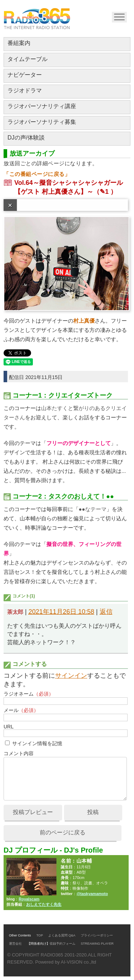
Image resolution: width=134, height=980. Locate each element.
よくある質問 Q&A (62, 935)
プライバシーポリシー (97, 935)
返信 (106, 612)
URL (9, 727)
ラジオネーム (29, 694)
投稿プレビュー (33, 812)
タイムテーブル (28, 59)
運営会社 (15, 944)
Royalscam (29, 899)
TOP (40, 935)
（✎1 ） (105, 192)
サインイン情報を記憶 (37, 743)
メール (21, 710)
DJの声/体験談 (26, 138)
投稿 (93, 812)
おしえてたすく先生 (44, 904)
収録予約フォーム (63, 944)
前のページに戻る (63, 832)
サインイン (71, 676)
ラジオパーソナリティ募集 (42, 122)
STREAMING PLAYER (97, 944)
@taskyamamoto (92, 894)
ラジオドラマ (25, 90)
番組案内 (19, 43)
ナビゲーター (25, 75)
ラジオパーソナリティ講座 (42, 106)
